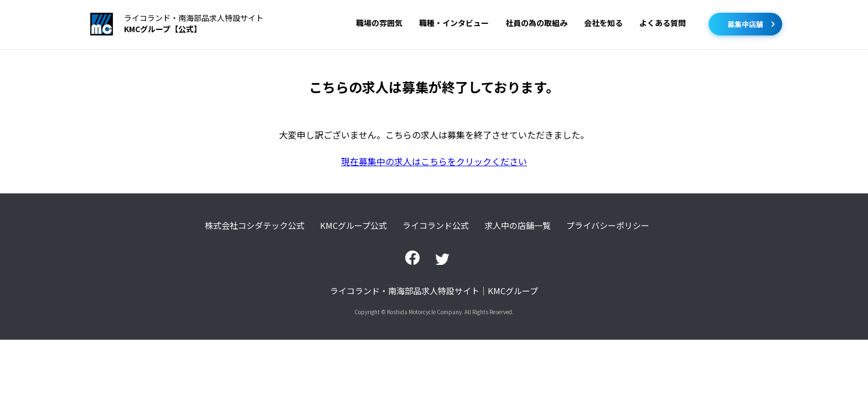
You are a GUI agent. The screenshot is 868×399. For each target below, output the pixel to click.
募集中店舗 (745, 24)
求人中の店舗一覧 (518, 225)
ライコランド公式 (436, 225)
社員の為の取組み (536, 23)
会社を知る (603, 23)
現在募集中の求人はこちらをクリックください (434, 161)
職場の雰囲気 (379, 23)
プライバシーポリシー (608, 225)
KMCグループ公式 (353, 225)
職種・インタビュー (454, 23)
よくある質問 (663, 23)
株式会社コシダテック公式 (255, 225)
